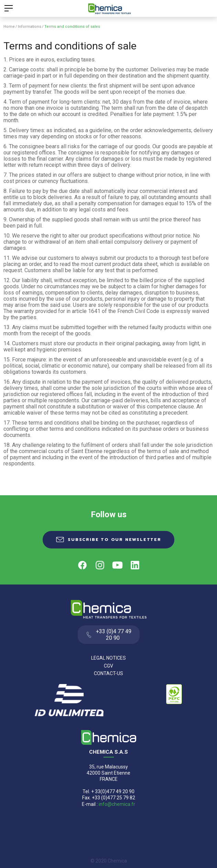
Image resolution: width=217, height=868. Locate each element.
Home (9, 27)
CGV (108, 666)
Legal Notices (108, 658)
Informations (30, 27)
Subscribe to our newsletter (115, 540)
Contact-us (108, 673)
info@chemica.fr (117, 804)
